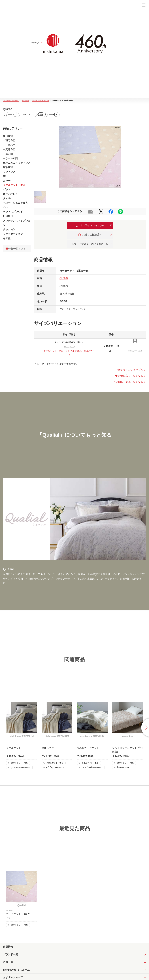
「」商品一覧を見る (129, 382)
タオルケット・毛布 (14, 185)
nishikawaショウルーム (16, 970)
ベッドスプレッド (13, 212)
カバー (7, 181)
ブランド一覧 (11, 954)
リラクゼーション (13, 234)
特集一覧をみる (15, 249)
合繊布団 (10, 145)
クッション (9, 229)
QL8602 (64, 278)
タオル (7, 198)
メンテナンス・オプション (17, 223)
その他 (7, 238)
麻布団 (9, 154)
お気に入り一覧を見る (131, 376)
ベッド (7, 207)
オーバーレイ (11, 194)
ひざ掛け (8, 216)
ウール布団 (12, 158)
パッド (7, 189)
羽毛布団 (10, 140)
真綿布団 (10, 149)
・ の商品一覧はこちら (69, 353)
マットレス (9, 172)
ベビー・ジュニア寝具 (15, 203)
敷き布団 (8, 167)
